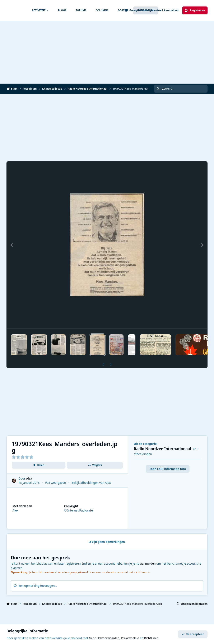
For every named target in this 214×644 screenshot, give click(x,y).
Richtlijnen (151, 638)
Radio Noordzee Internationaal (162, 449)
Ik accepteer (193, 634)
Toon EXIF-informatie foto (168, 469)
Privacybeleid (130, 638)
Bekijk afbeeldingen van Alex (91, 483)
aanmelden (148, 563)
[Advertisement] (107, 52)
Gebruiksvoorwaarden (104, 638)
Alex (29, 478)
